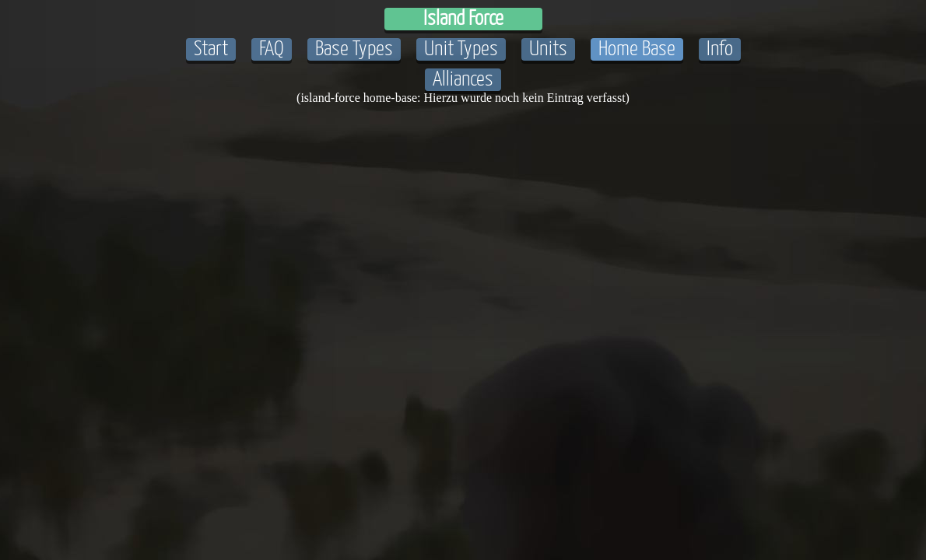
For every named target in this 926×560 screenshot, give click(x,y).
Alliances (463, 80)
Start (211, 49)
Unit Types (461, 49)
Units (548, 49)
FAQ (272, 49)
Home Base (637, 49)
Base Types (354, 49)
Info (720, 49)
